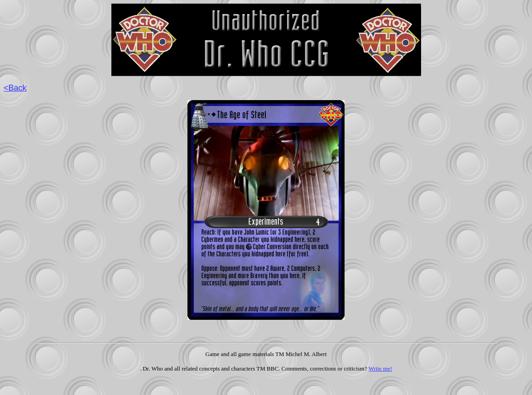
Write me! (381, 369)
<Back (15, 88)
